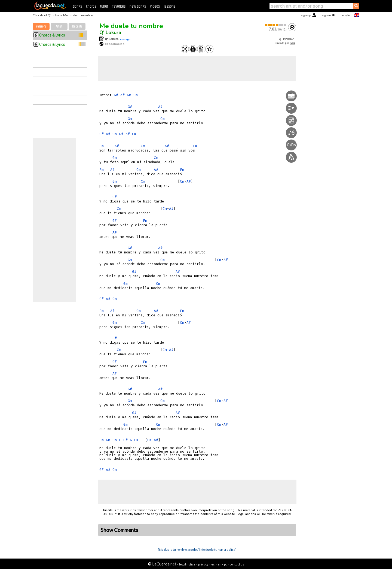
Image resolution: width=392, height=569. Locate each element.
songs (77, 6)
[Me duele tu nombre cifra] (218, 550)
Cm (136, 95)
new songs (138, 6)
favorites (119, 6)
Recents (77, 27)
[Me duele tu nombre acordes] (179, 550)
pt (225, 564)
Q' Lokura (110, 32)
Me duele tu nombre (131, 26)
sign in (326, 15)
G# (116, 95)
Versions (41, 27)
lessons (170, 6)
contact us (237, 564)
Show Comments (120, 530)
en (219, 564)
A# (122, 95)
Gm (129, 95)
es (213, 564)
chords (91, 6)
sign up (306, 15)
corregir (125, 39)
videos (155, 6)
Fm (102, 146)
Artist (59, 27)
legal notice (187, 564)
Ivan (292, 43)
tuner (104, 6)
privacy (203, 564)
